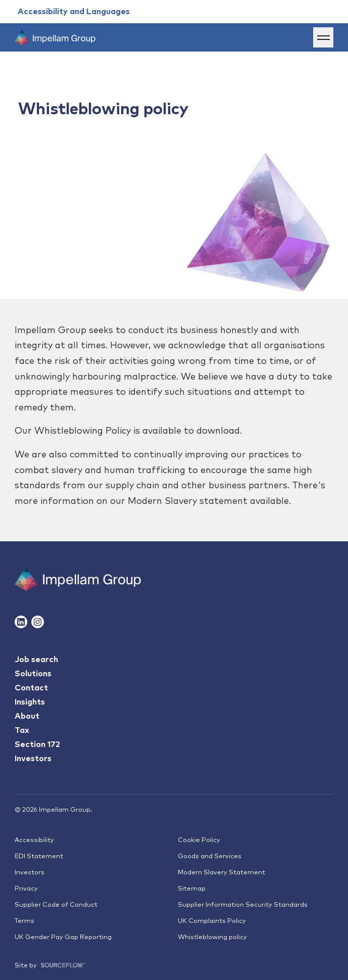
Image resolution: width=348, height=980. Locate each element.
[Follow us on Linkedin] (21, 622)
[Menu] (323, 37)
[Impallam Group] (78, 578)
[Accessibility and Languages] (74, 12)
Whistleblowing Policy (83, 431)
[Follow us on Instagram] (38, 622)
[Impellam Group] (55, 37)
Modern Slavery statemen (185, 501)
